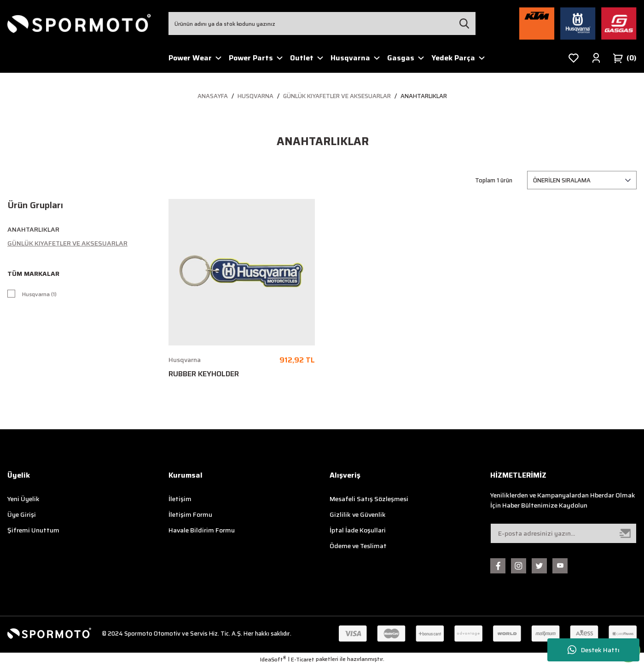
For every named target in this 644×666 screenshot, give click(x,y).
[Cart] (625, 58)
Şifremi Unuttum (33, 530)
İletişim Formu (190, 514)
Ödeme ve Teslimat (358, 546)
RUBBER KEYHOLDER (204, 374)
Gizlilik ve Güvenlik (358, 514)
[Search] (322, 23)
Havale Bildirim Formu (202, 530)
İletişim (180, 499)
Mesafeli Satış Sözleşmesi (369, 499)
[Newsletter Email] (563, 533)
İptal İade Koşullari (358, 530)
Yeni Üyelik (23, 499)
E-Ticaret (303, 660)
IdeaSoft (273, 660)
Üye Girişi (22, 514)
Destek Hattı (594, 650)
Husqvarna (185, 360)
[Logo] (79, 23)
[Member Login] (596, 58)
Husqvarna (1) (43, 295)
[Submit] (626, 533)
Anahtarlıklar (424, 96)
